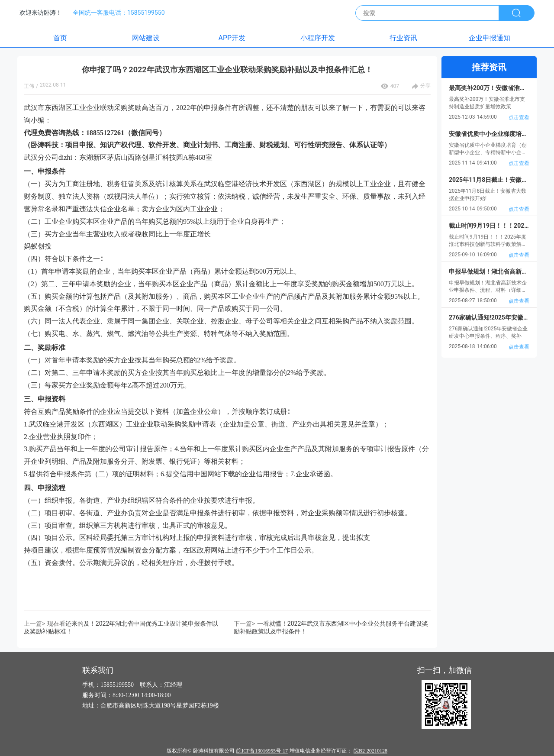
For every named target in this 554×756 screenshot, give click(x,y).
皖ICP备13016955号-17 (262, 751)
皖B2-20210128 (370, 751)
